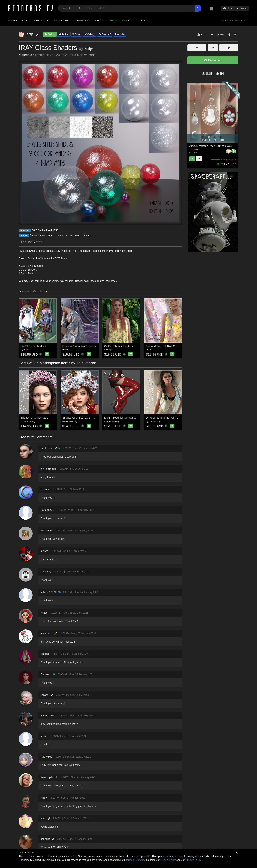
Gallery (89, 34)
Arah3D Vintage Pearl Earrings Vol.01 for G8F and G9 (221, 146)
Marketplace (18, 21)
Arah (195, 153)
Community (82, 21)
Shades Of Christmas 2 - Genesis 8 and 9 (46, 418)
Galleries (61, 21)
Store (76, 34)
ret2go (44, 613)
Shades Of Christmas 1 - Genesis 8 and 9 (87, 418)
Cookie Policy (168, 860)
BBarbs (45, 654)
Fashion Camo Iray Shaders (79, 346)
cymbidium (46, 448)
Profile (64, 34)
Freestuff (105, 34)
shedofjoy (46, 572)
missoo (44, 551)
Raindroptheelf (49, 777)
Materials (25, 55)
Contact (143, 21)
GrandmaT (46, 530)
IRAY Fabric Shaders (33, 346)
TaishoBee (46, 757)
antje (89, 48)
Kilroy (44, 798)
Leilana (45, 695)
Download (213, 60)
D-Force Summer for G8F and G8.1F (168, 418)
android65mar (48, 469)
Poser (127, 21)
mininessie (46, 633)
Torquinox (46, 674)
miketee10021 (48, 592)
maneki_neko (48, 715)
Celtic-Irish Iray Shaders (119, 346)
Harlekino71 (47, 510)
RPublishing (29, 421)
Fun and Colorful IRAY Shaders (165, 346)
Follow (50, 34)
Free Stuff (41, 21)
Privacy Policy (193, 860)
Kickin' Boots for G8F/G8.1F (121, 418)
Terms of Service (135, 860)
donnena (45, 839)
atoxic (44, 736)
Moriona (45, 489)
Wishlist (120, 34)
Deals (113, 21)
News (99, 21)
